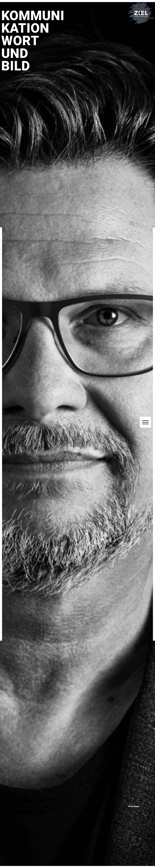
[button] (145, 422)
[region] (77, 434)
